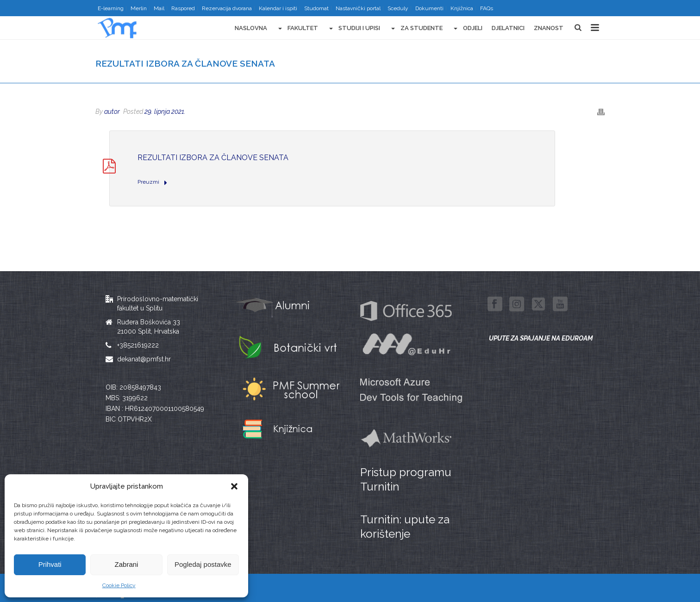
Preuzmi (152, 183)
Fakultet (297, 28)
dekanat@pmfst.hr (144, 359)
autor (112, 112)
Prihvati (50, 564)
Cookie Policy (119, 585)
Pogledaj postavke (203, 564)
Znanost (549, 28)
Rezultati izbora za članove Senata (213, 158)
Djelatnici (508, 28)
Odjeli (467, 28)
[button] (234, 486)
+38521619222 (138, 345)
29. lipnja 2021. (165, 112)
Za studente (416, 28)
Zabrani (127, 564)
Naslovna (251, 28)
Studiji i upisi (354, 28)
